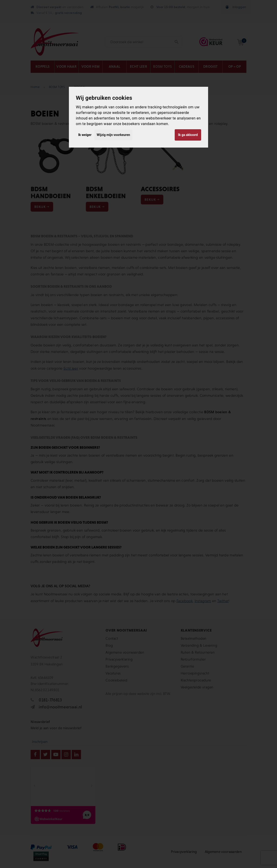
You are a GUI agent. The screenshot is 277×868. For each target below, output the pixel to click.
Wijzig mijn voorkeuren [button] (113, 135)
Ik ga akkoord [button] (188, 135)
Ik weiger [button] (85, 135)
